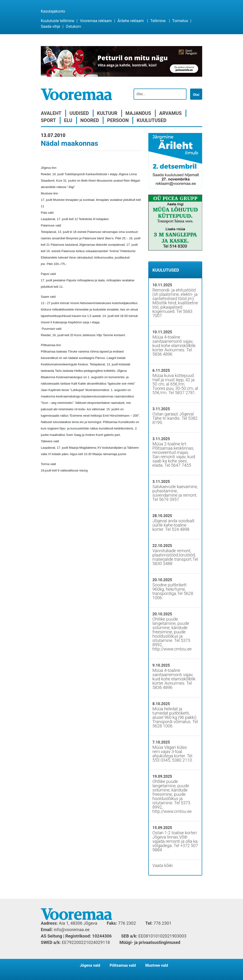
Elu (68, 120)
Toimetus (180, 21)
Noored (90, 120)
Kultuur (107, 113)
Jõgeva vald (90, 965)
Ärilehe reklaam (131, 21)
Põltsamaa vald (123, 965)
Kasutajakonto (53, 11)
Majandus (138, 113)
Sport (48, 120)
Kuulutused (152, 120)
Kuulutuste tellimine (58, 21)
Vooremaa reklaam (96, 21)
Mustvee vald (157, 965)
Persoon (118, 120)
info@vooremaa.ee (72, 930)
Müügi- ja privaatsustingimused (150, 942)
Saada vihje (50, 26)
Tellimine (158, 21)
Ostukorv (73, 26)
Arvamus (171, 113)
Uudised (79, 113)
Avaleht (51, 113)
